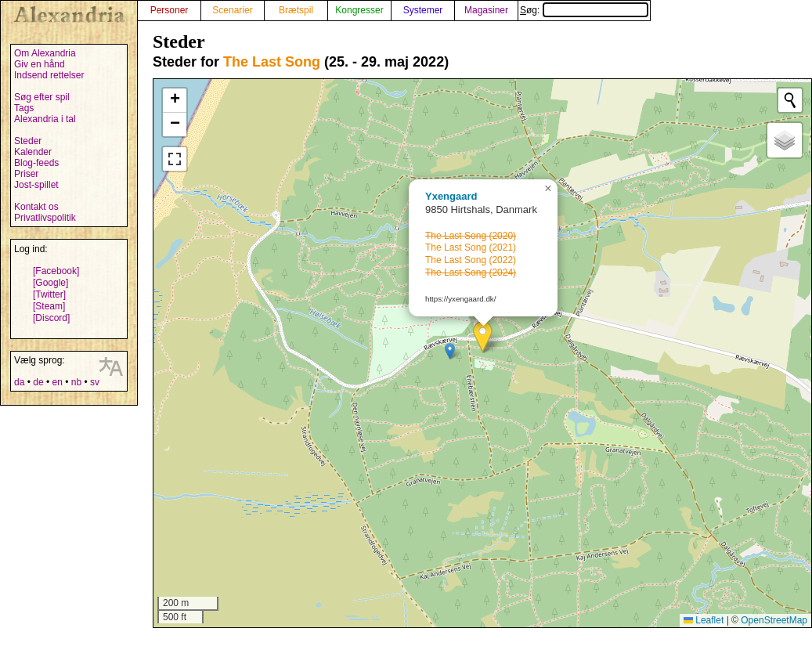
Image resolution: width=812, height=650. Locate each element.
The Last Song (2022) (471, 260)
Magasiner (486, 10)
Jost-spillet (36, 185)
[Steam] (49, 306)
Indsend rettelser (49, 75)
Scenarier (232, 10)
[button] (483, 337)
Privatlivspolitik (45, 218)
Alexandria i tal (45, 119)
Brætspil (296, 10)
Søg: (584, 10)
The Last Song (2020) (471, 236)
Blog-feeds (36, 163)
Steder (28, 141)
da (19, 382)
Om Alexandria (45, 53)
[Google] (51, 283)
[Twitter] (49, 294)
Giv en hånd (40, 64)
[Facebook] (56, 271)
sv (95, 382)
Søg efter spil (42, 97)
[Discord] (51, 318)
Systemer (423, 10)
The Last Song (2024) (471, 273)
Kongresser (359, 10)
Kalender (33, 152)
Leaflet (704, 620)
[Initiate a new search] (790, 100)
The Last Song (272, 62)
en (57, 382)
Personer (170, 10)
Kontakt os (36, 207)
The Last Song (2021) (471, 247)
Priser (26, 174)
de (38, 382)
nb (76, 382)
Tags (24, 108)
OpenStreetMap (774, 620)
